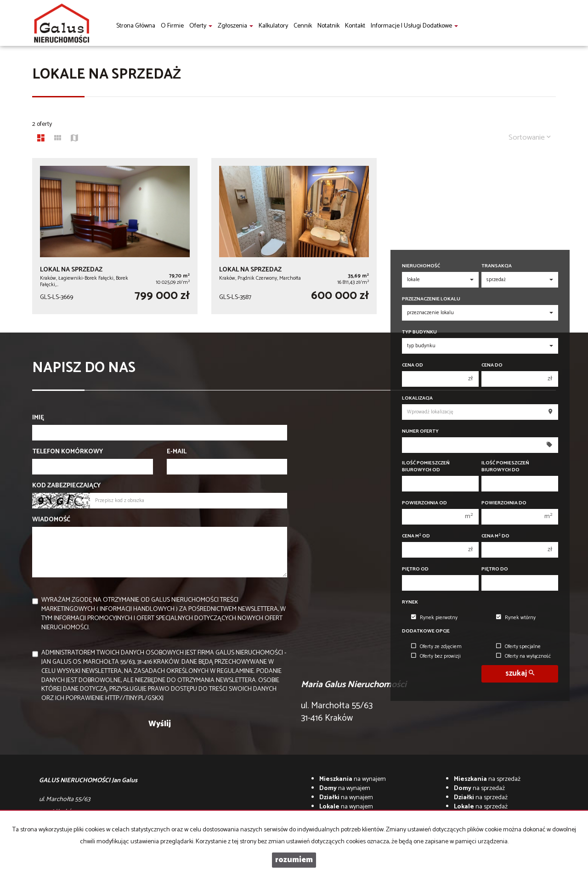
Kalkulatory (273, 26)
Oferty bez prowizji (436, 656)
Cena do (492, 365)
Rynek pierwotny (434, 618)
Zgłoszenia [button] (235, 26)
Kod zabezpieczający (66, 486)
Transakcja (497, 266)
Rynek (410, 602)
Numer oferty (420, 432)
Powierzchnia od (424, 503)
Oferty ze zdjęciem (436, 647)
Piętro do (495, 569)
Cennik (303, 26)
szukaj (520, 674)
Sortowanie (530, 138)
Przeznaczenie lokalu (431, 299)
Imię (38, 418)
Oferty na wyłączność (523, 656)
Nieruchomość (421, 266)
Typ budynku (419, 332)
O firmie (172, 26)
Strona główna (136, 26)
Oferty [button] (201, 26)
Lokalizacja (417, 398)
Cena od (413, 365)
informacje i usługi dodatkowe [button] (414, 26)
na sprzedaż (487, 779)
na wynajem (353, 779)
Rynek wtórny (516, 618)
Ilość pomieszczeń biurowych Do (505, 467)
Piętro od (415, 569)
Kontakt (355, 26)
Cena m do (495, 536)
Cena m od (416, 536)
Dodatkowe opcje (426, 631)
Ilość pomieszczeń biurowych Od (426, 467)
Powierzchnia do (504, 503)
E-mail (177, 452)
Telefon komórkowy (68, 452)
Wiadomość (51, 520)
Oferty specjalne (518, 647)
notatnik (328, 26)
